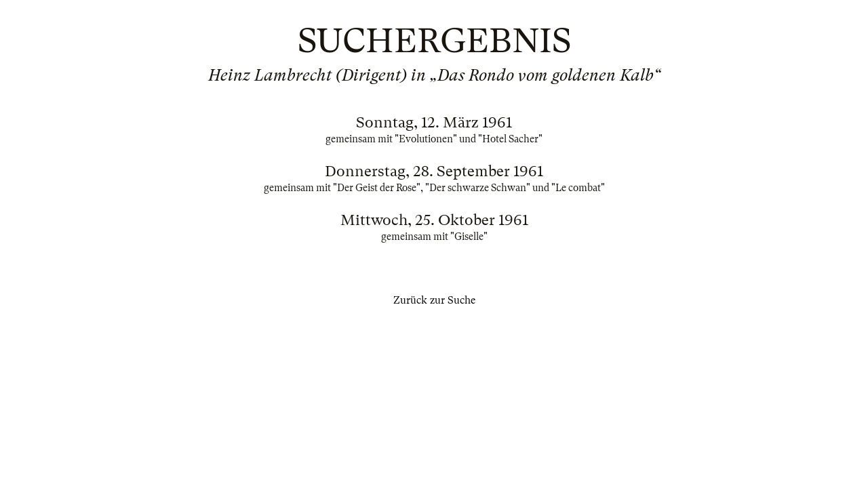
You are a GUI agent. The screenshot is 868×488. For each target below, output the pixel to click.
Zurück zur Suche (434, 300)
